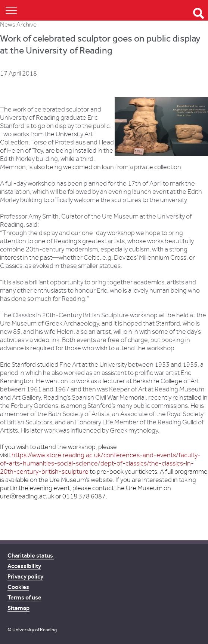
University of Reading (35, 630)
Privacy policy (25, 576)
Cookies (18, 587)
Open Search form (199, 13)
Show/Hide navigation (11, 10)
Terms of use (24, 597)
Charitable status (31, 556)
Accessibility (24, 566)
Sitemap (18, 608)
